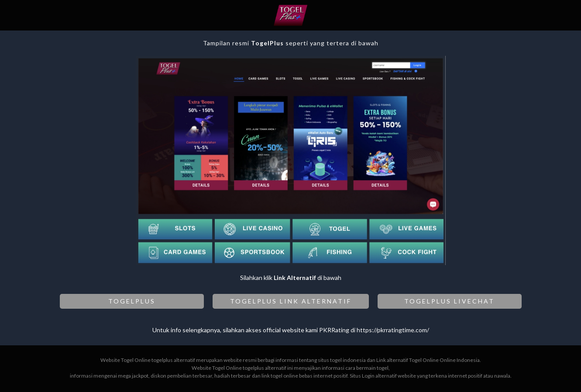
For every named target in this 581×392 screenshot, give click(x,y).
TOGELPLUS (132, 301)
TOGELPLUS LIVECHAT (449, 301)
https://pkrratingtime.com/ (393, 330)
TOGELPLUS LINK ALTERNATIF (291, 301)
